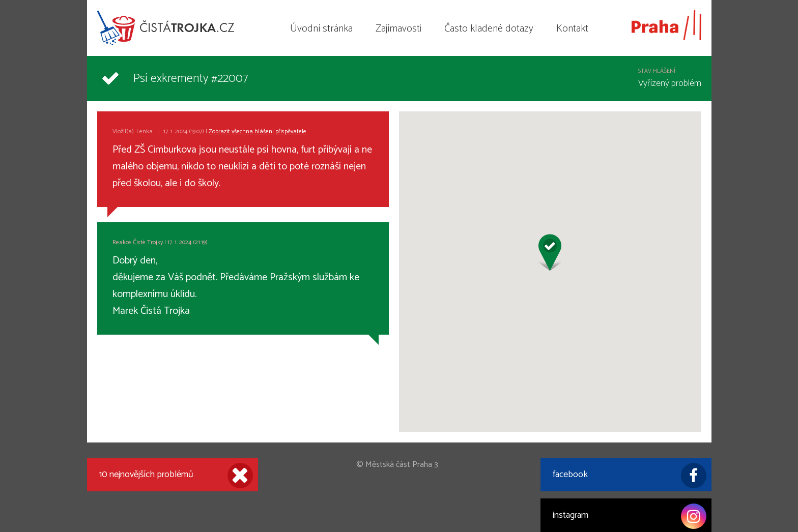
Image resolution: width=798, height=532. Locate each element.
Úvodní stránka (321, 29)
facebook (630, 476)
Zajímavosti (398, 29)
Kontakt (572, 29)
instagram (630, 516)
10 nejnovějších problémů (176, 476)
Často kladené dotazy (489, 29)
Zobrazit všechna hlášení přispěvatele (258, 131)
